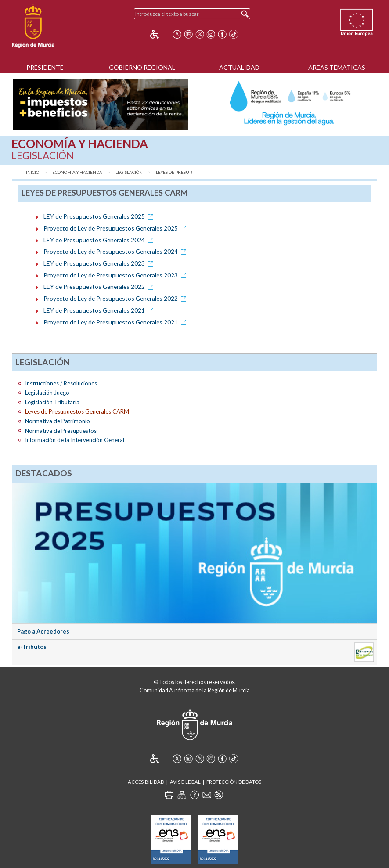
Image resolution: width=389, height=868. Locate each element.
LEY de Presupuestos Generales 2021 (100, 310)
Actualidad (239, 67)
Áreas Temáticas (337, 67)
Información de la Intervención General (75, 440)
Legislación (129, 172)
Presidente (45, 67)
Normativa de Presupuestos (61, 431)
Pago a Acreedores (43, 631)
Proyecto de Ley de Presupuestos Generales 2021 (116, 322)
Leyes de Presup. (174, 172)
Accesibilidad (146, 782)
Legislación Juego (47, 393)
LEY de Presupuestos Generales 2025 (100, 216)
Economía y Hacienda (77, 172)
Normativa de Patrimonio (58, 421)
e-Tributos (32, 647)
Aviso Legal (185, 782)
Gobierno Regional (142, 67)
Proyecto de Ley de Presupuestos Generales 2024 (116, 251)
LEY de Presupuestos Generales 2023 (100, 263)
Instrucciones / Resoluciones (61, 383)
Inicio (32, 172)
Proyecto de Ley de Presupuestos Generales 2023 (116, 275)
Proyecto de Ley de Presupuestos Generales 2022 (116, 298)
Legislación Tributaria (52, 402)
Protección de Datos (234, 782)
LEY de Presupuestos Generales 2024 (100, 240)
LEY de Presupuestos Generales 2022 (100, 286)
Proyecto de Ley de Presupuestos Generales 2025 (116, 228)
